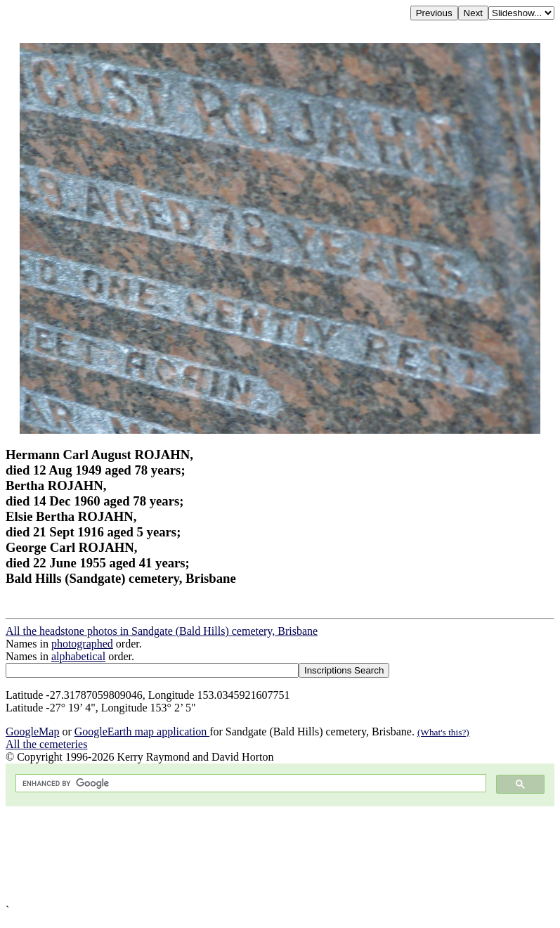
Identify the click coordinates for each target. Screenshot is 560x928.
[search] (249, 784)
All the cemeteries (46, 744)
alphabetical (78, 656)
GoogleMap (32, 732)
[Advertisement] (280, 855)
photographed (82, 644)
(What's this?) (443, 732)
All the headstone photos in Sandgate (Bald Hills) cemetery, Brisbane (162, 631)
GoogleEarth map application (142, 732)
